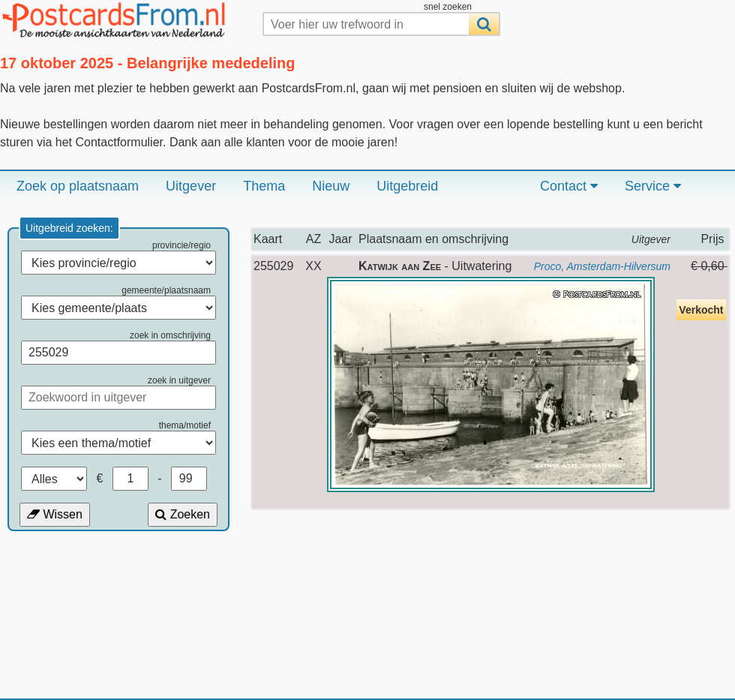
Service (653, 186)
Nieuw (331, 186)
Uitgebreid (407, 186)
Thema (264, 186)
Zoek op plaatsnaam (78, 186)
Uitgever (191, 186)
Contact (569, 186)
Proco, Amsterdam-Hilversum (602, 266)
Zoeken (183, 514)
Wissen (55, 514)
